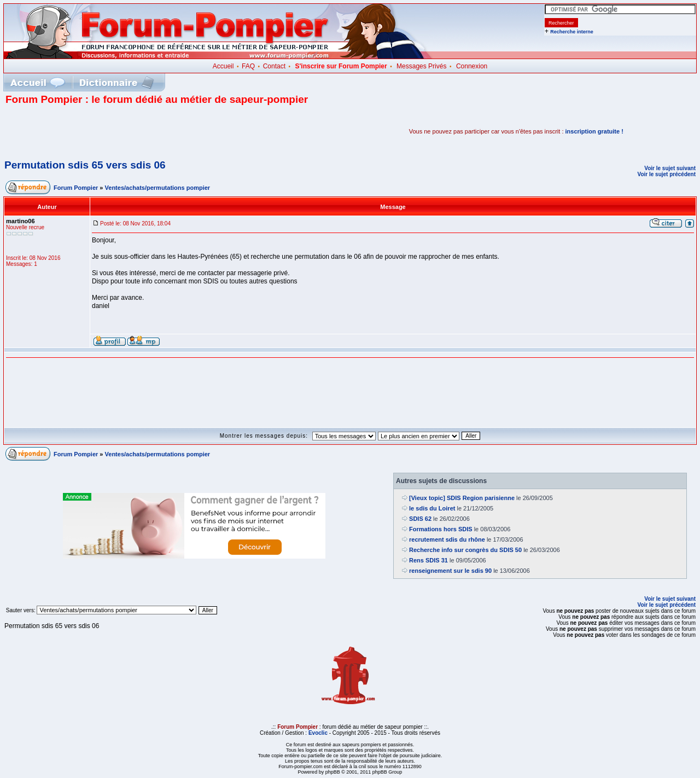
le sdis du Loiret (432, 508)
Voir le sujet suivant (670, 168)
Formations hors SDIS (441, 529)
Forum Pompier (76, 188)
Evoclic (318, 733)
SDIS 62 (420, 519)
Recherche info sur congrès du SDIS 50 (465, 550)
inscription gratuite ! (594, 131)
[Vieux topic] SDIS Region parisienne (462, 498)
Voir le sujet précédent (666, 174)
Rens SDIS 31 (428, 560)
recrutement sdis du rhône (447, 539)
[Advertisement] (133, 131)
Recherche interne (572, 32)
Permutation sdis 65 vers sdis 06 (85, 165)
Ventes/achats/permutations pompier (158, 188)
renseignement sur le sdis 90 (450, 571)
